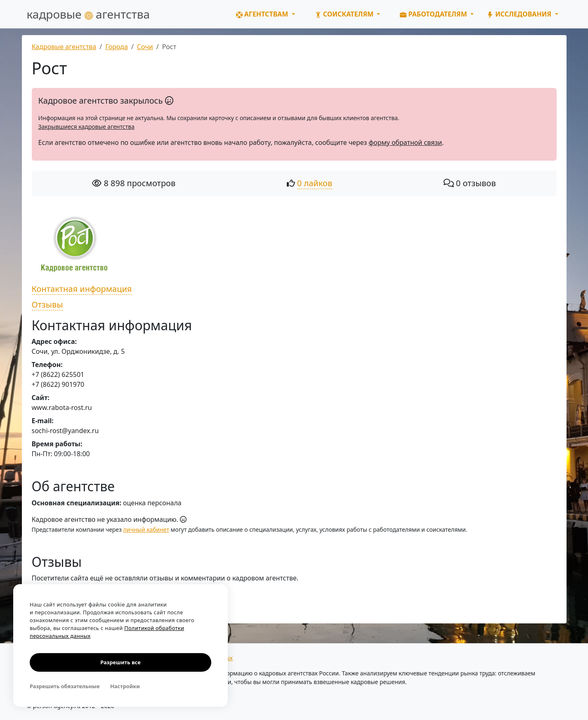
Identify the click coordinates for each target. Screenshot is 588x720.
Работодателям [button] (434, 14)
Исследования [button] (520, 14)
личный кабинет (146, 529)
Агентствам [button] (263, 14)
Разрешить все (120, 662)
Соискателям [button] (345, 14)
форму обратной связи (405, 142)
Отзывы (47, 304)
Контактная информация (82, 289)
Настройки (125, 686)
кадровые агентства (89, 14)
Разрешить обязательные (65, 686)
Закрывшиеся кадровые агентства (86, 127)
